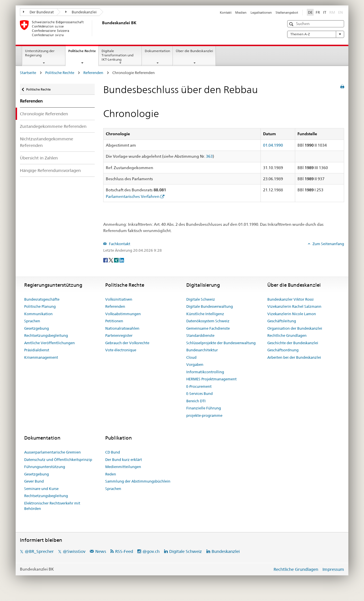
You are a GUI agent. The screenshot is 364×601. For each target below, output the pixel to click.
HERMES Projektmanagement (211, 379)
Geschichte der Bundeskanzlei (293, 343)
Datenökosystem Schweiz (208, 321)
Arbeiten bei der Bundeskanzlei (294, 357)
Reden (111, 474)
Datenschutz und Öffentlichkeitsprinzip (58, 460)
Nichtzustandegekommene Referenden (46, 142)
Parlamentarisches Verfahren (133, 196)
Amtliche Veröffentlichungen (49, 343)
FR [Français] (318, 12)
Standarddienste (200, 335)
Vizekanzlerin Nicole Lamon (292, 314)
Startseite (28, 73)
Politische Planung (40, 306)
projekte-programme (204, 415)
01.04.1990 (273, 145)
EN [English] (341, 12)
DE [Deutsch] (310, 12)
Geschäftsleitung (282, 321)
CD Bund (113, 452)
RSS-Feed (124, 551)
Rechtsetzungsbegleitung (46, 335)
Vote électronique (121, 350)
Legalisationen (261, 13)
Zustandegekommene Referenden (53, 126)
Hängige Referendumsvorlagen (50, 170)
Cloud (191, 357)
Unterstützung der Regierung (40, 53)
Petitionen (114, 321)
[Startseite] (101, 28)
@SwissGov (74, 551)
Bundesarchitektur (202, 350)
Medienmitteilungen (123, 467)
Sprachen (32, 321)
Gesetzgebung (37, 328)
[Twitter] (111, 260)
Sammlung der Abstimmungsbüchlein (138, 481)
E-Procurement (199, 386)
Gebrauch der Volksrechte (127, 343)
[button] (292, 24)
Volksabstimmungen (123, 314)
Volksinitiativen (119, 299)
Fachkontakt (119, 244)
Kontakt (226, 13)
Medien (241, 13)
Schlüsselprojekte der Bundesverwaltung (221, 343)
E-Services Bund (199, 393)
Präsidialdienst (37, 350)
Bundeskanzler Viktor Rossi (290, 299)
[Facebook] (106, 260)
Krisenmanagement (41, 357)
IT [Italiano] (325, 12)
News (101, 551)
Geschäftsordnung (283, 350)
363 (209, 156)
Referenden (93, 73)
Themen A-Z (316, 34)
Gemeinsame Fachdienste (208, 328)
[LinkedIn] (122, 260)
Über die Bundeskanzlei (194, 51)
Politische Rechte (83, 53)
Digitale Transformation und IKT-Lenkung (117, 55)
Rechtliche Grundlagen (287, 335)
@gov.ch (151, 551)
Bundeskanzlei (81, 12)
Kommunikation (38, 314)
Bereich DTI (196, 401)
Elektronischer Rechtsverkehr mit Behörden (52, 506)
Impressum (333, 569)
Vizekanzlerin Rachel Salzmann (294, 306)
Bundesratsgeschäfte (42, 299)
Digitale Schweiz (201, 299)
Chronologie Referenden (44, 114)
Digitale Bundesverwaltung (210, 306)
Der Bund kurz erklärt (124, 460)
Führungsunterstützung (45, 467)
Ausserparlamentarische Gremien (52, 452)
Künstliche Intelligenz (205, 314)
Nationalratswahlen (122, 328)
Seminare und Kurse (41, 489)
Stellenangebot (287, 13)
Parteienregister (119, 335)
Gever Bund (34, 481)
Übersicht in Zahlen (39, 158)
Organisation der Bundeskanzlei (295, 328)
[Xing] (117, 260)
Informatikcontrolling (205, 372)
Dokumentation (157, 51)
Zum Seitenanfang (328, 244)
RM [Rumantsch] (332, 12)
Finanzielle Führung (204, 408)
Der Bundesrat (38, 12)
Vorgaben (195, 364)
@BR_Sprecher (39, 551)
